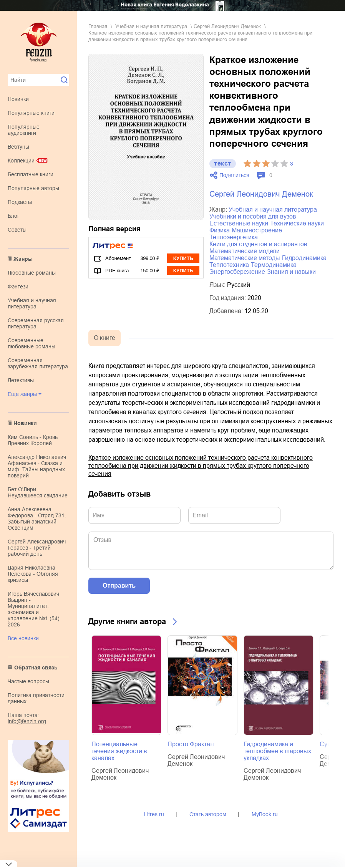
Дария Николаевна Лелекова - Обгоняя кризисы (33, 574)
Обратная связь (36, 668)
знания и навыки (291, 272)
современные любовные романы (32, 343)
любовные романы (32, 273)
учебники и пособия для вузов (253, 216)
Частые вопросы (28, 681)
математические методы (245, 258)
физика (220, 230)
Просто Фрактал (191, 744)
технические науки (297, 223)
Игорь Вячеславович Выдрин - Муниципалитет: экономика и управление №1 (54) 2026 (34, 609)
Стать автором (208, 814)
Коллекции (21, 161)
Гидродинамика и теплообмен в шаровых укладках (277, 751)
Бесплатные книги (31, 174)
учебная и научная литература (32, 303)
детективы (21, 380)
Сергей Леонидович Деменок (227, 26)
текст (223, 163)
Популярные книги (31, 113)
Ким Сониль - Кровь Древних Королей (33, 440)
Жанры (23, 259)
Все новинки (23, 638)
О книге (104, 338)
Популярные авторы (33, 188)
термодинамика (274, 265)
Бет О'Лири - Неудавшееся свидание (38, 492)
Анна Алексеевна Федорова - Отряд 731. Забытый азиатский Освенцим (37, 518)
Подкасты (20, 202)
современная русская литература (36, 323)
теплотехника (229, 265)
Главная (98, 26)
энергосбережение (237, 272)
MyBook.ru (265, 814)
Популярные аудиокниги (24, 130)
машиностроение (257, 230)
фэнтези (18, 287)
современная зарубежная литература (38, 363)
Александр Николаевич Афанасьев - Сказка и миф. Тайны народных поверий (37, 466)
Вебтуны (18, 147)
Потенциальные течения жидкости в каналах (119, 751)
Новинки (18, 99)
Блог (13, 216)
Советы (17, 230)
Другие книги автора (127, 621)
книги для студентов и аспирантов (258, 244)
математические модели (245, 251)
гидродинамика (304, 258)
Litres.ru (154, 814)
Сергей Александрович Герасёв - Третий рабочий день (37, 548)
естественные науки (239, 223)
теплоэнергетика (234, 237)
